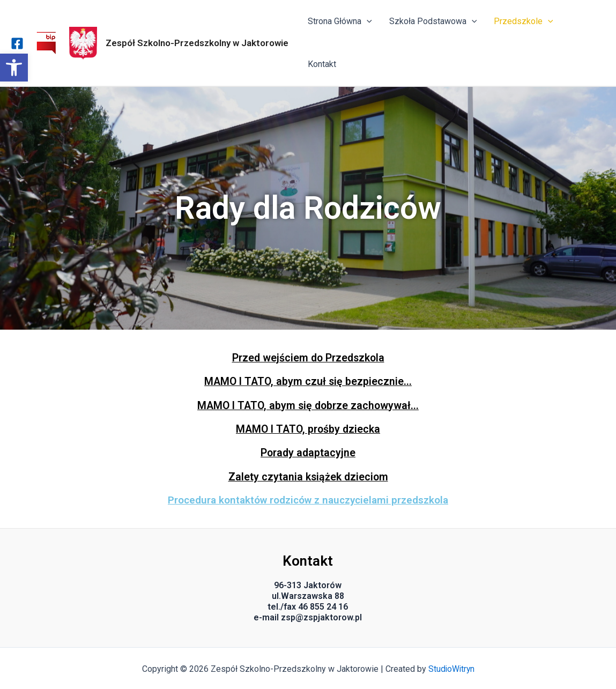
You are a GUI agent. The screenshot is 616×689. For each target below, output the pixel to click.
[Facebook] (17, 43)
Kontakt (322, 64)
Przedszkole (524, 21)
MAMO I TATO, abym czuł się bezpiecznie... (308, 381)
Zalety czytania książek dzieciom (308, 476)
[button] (14, 68)
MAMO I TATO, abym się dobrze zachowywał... (308, 405)
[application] (367, 21)
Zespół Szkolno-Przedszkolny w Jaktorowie (197, 43)
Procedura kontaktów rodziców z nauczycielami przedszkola (308, 499)
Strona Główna (340, 21)
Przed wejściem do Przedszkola (308, 358)
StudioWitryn (451, 668)
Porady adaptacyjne (308, 452)
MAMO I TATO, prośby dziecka (308, 428)
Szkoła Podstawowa (433, 21)
